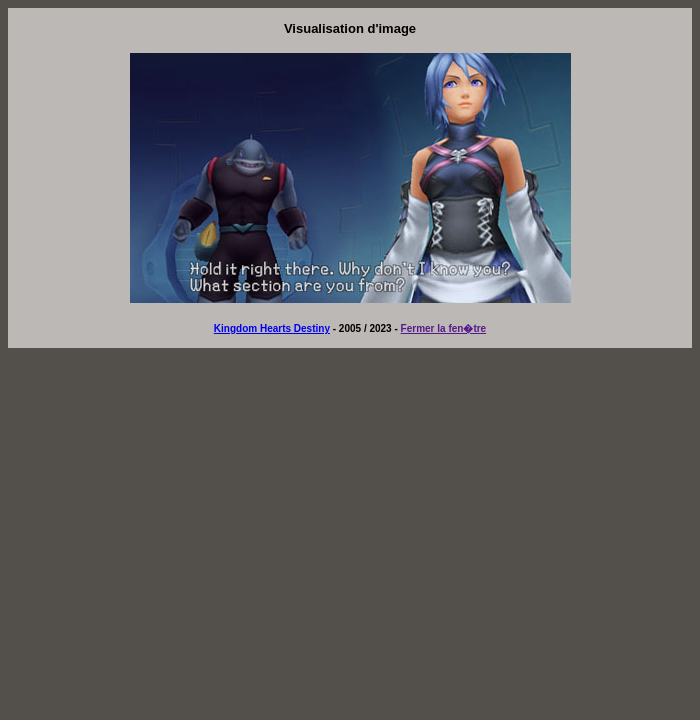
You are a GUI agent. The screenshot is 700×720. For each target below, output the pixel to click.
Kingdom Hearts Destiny (272, 328)
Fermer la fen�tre (444, 328)
